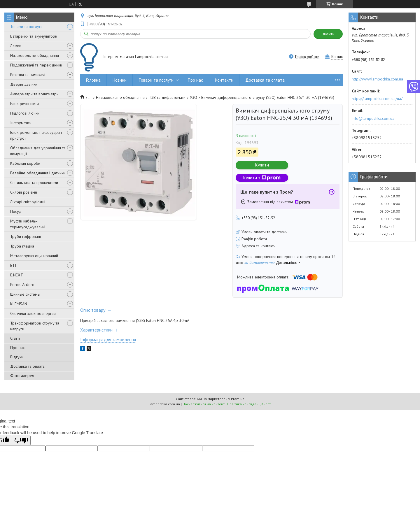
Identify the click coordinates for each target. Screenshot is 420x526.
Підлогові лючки (25, 113)
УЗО (194, 97)
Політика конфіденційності (249, 404)
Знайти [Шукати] (328, 34)
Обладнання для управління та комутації (38, 151)
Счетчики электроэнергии (33, 313)
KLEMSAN (19, 304)
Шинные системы (25, 294)
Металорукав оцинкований (34, 256)
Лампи (16, 46)
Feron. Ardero (22, 285)
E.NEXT (17, 275)
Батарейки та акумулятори (34, 36)
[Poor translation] (21, 440)
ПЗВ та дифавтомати (167, 97)
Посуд (16, 211)
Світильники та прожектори (34, 183)
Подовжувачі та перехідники (36, 65)
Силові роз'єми (24, 192)
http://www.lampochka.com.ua (377, 79)
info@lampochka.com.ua (373, 118)
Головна (93, 80)
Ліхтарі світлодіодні (28, 202)
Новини (120, 80)
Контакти (224, 80)
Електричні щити (24, 104)
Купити (262, 165)
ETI (13, 265)
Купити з (262, 178)
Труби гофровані (26, 236)
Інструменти (21, 123)
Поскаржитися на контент (204, 404)
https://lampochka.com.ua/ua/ (377, 99)
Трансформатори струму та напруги (35, 326)
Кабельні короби (25, 163)
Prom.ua (238, 399)
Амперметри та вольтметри (34, 94)
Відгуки (17, 357)
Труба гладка (22, 246)
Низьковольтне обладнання (35, 55)
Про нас (17, 348)
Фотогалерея (22, 376)
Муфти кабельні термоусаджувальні (28, 224)
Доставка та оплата (27, 366)
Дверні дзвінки (24, 84)
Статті (15, 338)
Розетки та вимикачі (28, 75)
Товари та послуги (26, 27)
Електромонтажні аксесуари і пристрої (36, 135)
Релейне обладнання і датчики (38, 173)
